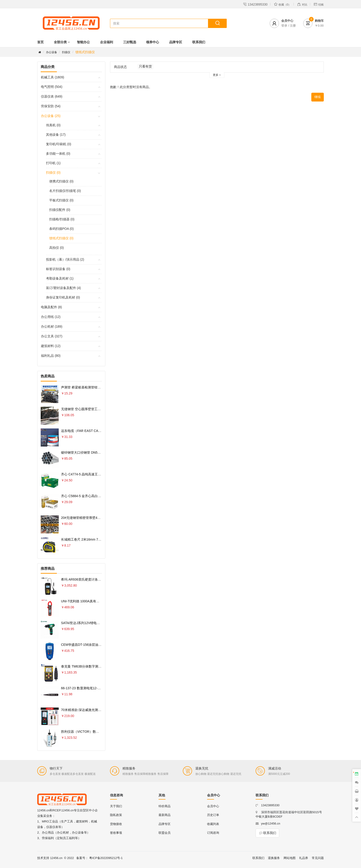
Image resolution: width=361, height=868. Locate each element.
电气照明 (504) (52, 87)
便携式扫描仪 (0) (61, 181)
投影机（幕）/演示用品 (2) (65, 259)
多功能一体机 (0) (58, 154)
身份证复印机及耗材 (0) (63, 297)
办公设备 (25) (51, 116)
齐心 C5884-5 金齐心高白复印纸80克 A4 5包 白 (95, 496)
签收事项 (116, 833)
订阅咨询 (213, 833)
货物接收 (116, 824)
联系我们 (199, 42)
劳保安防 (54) (51, 106)
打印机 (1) (53, 163)
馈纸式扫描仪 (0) (61, 238)
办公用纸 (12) (51, 317)
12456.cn (56, 858)
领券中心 (153, 42)
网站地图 (290, 858)
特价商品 (165, 806)
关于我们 (116, 806)
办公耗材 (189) (52, 326)
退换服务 (274, 858)
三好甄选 (130, 42)
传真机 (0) (53, 125)
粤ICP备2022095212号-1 (106, 858)
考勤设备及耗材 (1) (60, 278)
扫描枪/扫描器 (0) (62, 219)
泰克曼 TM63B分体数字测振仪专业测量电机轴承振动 (99, 666)
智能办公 (83, 42)
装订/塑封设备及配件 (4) (63, 288)
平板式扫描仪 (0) (61, 200)
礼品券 (304, 858)
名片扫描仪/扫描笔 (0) (65, 191)
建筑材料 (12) (51, 346)
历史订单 (213, 815)
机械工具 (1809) (52, 77)
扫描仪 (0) (53, 172)
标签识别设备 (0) (58, 269)
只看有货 (145, 66)
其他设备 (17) (56, 135)
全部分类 (60, 42)
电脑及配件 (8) (51, 307)
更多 (217, 75)
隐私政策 (116, 815)
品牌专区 (176, 42)
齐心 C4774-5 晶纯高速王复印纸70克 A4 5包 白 (95, 474)
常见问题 (318, 858)
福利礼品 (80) (51, 356)
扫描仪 (66, 52)
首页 (40, 42)
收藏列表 (213, 824)
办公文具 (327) (52, 336)
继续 (318, 97)
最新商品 (165, 815)
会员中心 (213, 806)
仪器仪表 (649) (52, 96)
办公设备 (52, 52)
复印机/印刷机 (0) (59, 144)
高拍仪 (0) (57, 248)
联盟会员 (165, 833)
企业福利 (107, 42)
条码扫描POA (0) (61, 229)
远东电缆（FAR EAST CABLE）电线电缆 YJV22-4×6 (99, 431)
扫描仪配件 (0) (60, 210)
